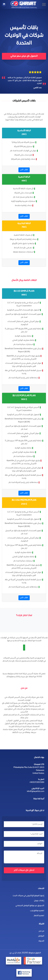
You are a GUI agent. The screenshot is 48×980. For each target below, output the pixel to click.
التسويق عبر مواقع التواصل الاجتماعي (30, 906)
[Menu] (44, 4)
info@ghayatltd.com (36, 792)
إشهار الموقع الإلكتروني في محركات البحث (28, 896)
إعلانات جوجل (39, 901)
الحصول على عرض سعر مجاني (24, 56)
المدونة (41, 941)
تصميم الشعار (39, 916)
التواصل (41, 936)
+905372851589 (37, 782)
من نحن (41, 931)
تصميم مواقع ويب (37, 911)
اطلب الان (24, 170)
